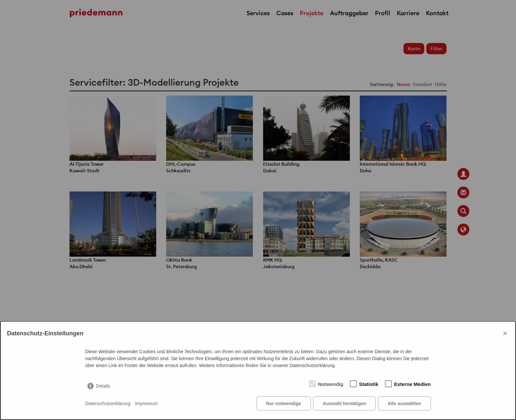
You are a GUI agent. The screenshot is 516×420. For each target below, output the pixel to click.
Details (103, 386)
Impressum (146, 403)
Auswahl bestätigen (344, 403)
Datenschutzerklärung (108, 403)
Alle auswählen (404, 403)
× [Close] (505, 333)
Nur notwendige (284, 403)
